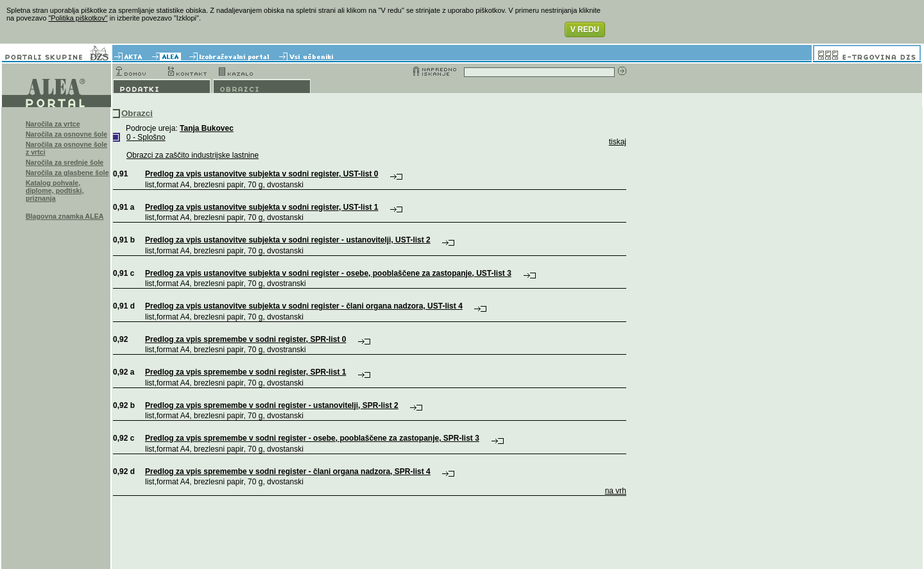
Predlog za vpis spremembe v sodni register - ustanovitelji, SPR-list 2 (272, 405)
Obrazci (137, 113)
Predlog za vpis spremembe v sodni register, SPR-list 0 (245, 339)
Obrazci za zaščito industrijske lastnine (193, 155)
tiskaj (618, 142)
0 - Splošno (146, 137)
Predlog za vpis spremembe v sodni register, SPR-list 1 (245, 372)
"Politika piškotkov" (78, 18)
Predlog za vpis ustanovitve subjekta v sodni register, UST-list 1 (261, 207)
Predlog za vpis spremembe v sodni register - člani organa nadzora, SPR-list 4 (288, 471)
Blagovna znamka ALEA (65, 216)
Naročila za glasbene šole (67, 173)
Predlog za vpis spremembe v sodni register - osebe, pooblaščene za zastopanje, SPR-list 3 (312, 438)
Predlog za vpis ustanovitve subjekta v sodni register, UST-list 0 (261, 174)
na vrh (616, 491)
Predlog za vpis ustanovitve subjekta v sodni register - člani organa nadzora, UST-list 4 (304, 306)
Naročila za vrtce (53, 124)
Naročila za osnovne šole (66, 134)
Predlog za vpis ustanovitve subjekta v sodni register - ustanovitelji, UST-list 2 (288, 240)
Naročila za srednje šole (64, 162)
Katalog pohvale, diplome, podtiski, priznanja (55, 191)
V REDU (585, 30)
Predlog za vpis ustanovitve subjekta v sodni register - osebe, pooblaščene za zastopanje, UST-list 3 (328, 273)
